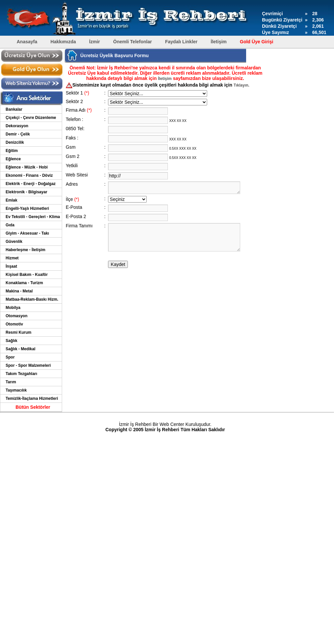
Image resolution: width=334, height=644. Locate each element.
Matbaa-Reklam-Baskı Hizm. (32, 299)
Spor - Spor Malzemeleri (28, 365)
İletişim (219, 42)
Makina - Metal (19, 291)
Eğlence (13, 159)
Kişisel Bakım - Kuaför (27, 275)
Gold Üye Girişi (257, 42)
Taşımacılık (16, 390)
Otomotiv (14, 324)
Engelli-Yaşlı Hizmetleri (27, 208)
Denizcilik (15, 142)
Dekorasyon (17, 126)
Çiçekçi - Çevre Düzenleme (31, 118)
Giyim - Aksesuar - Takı (27, 233)
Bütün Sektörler (33, 407)
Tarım (11, 382)
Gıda (10, 225)
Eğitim (12, 151)
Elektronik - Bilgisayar (26, 192)
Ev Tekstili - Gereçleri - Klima (33, 217)
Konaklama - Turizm (24, 283)
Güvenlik (14, 242)
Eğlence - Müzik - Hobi (27, 167)
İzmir (95, 42)
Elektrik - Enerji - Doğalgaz (31, 184)
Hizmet (12, 258)
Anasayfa (27, 42)
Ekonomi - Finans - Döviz (29, 175)
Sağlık (11, 341)
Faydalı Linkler (181, 42)
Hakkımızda (63, 42)
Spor (10, 357)
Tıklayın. (241, 85)
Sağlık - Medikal (20, 349)
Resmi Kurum (19, 332)
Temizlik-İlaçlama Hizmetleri (32, 398)
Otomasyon (17, 316)
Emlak (11, 200)
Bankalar (14, 109)
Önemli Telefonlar (133, 42)
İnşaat (11, 266)
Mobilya (13, 308)
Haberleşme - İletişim (25, 250)
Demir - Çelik (18, 134)
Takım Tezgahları (21, 374)
